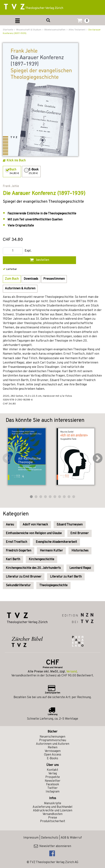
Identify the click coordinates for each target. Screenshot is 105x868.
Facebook (53, 785)
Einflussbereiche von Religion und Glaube (34, 533)
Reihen (53, 748)
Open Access (53, 755)
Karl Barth (13, 559)
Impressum (31, 838)
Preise (53, 818)
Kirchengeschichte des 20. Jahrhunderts (33, 568)
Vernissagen (53, 751)
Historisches (80, 551)
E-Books (52, 759)
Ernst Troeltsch (16, 542)
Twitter (52, 788)
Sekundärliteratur (18, 585)
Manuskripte (53, 803)
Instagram (53, 792)
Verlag (53, 774)
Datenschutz (50, 838)
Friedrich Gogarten (19, 551)
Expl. (28, 251)
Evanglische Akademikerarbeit (56, 542)
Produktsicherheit (53, 821)
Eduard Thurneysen (70, 525)
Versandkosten (52, 814)
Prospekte (53, 777)
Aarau (10, 525)
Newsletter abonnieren (52, 846)
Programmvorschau (53, 740)
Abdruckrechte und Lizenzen (53, 811)
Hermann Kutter (51, 551)
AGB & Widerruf (71, 838)
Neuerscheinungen (52, 737)
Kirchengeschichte (41, 559)
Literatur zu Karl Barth (66, 577)
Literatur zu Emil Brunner (24, 577)
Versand (72, 672)
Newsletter (53, 781)
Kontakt (52, 770)
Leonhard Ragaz (80, 568)
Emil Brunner (80, 533)
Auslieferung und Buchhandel (52, 807)
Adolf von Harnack (35, 525)
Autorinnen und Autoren (53, 744)
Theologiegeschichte (53, 585)
